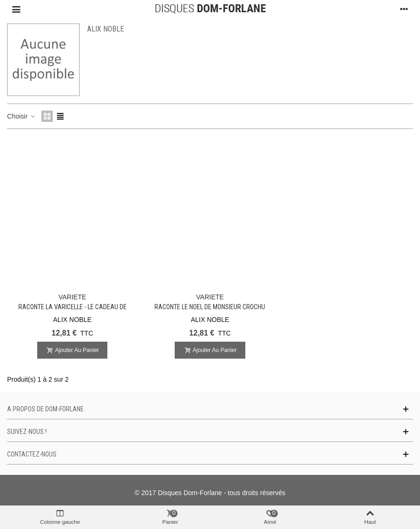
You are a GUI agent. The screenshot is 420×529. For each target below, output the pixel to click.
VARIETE (72, 297)
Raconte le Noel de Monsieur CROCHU (210, 307)
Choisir (21, 116)
